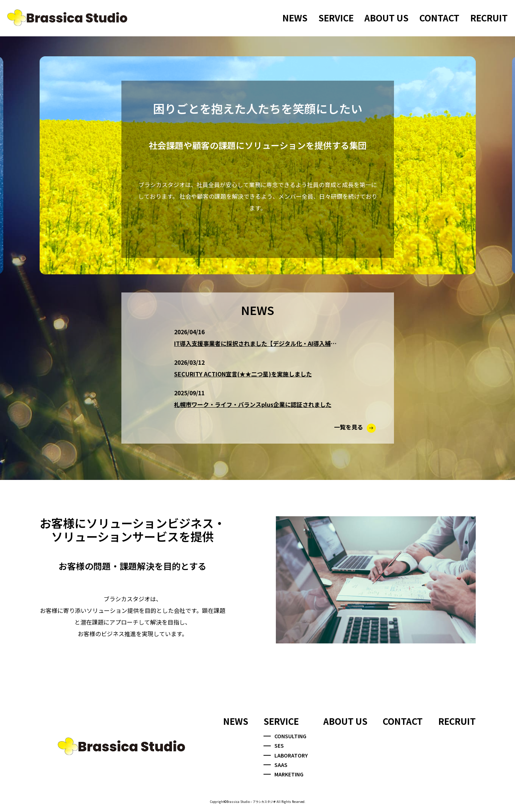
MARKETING (283, 774)
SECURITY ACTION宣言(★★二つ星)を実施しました (243, 374)
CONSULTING (285, 736)
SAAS (275, 765)
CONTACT (439, 18)
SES (274, 746)
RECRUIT (489, 18)
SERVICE (336, 18)
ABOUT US (387, 18)
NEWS (295, 18)
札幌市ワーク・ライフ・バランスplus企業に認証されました (253, 404)
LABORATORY (286, 755)
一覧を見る (355, 427)
